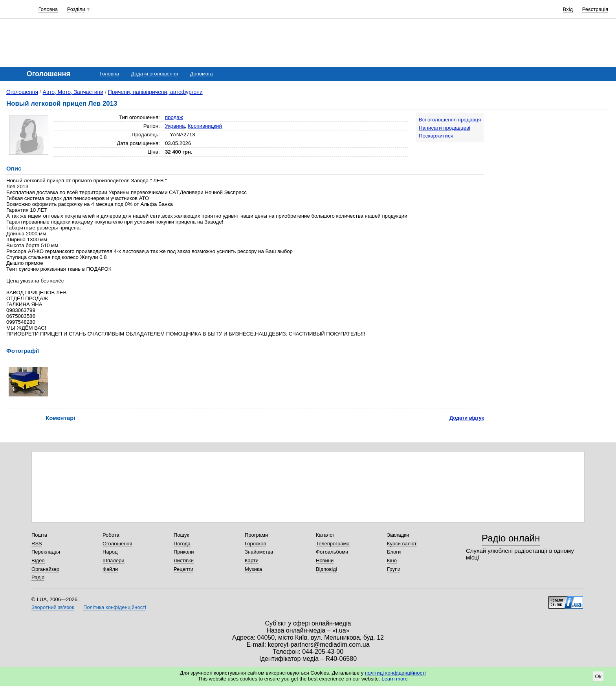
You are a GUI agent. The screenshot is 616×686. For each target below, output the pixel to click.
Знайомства (259, 552)
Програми (256, 535)
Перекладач (46, 552)
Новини (325, 560)
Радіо (38, 577)
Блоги (394, 552)
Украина (175, 126)
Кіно (392, 560)
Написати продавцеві (445, 128)
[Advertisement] (551, 162)
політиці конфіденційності (395, 673)
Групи (394, 569)
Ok (598, 676)
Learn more (394, 679)
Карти (252, 560)
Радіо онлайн (511, 538)
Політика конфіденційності (115, 607)
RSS (37, 544)
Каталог (325, 535)
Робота (111, 535)
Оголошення (22, 92)
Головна (48, 9)
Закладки (398, 535)
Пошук (181, 535)
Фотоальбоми (332, 552)
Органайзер (45, 569)
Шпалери (114, 560)
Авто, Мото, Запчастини (73, 92)
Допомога (201, 74)
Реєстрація (595, 9)
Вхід (568, 9)
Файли (110, 569)
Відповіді (326, 569)
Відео (38, 560)
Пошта (39, 535)
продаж (174, 117)
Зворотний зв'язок (53, 607)
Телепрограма (333, 544)
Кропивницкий (205, 126)
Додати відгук (467, 418)
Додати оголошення (154, 74)
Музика (253, 569)
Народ (110, 552)
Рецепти (183, 569)
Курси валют (402, 544)
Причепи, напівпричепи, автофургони (155, 92)
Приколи (184, 552)
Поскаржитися (436, 136)
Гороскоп (255, 544)
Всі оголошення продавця (450, 120)
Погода (182, 544)
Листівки (184, 560)
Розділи (76, 9)
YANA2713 (182, 135)
